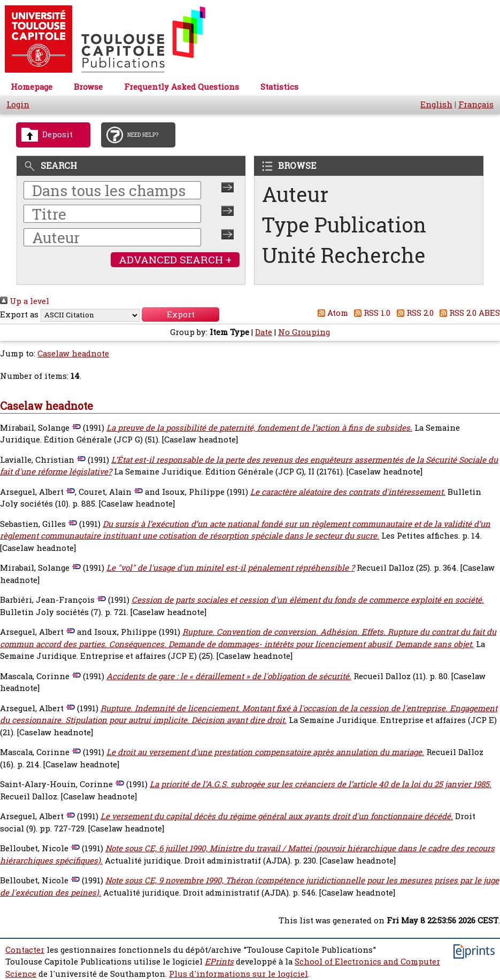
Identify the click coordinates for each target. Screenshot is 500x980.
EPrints (219, 962)
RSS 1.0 (371, 313)
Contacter (25, 950)
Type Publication (344, 225)
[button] (180, 314)
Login (18, 104)
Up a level (25, 301)
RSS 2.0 (413, 313)
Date (264, 332)
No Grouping (304, 332)
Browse (88, 87)
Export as (19, 314)
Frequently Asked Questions (182, 87)
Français (476, 104)
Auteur (295, 194)
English (436, 104)
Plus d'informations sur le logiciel (239, 974)
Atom (331, 313)
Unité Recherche (344, 255)
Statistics (279, 87)
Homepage (32, 87)
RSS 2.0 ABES (468, 313)
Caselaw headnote (73, 353)
